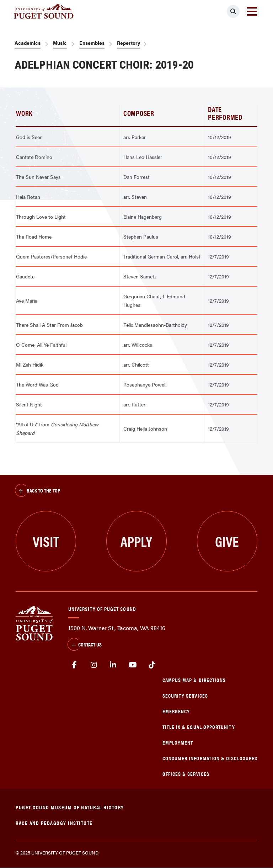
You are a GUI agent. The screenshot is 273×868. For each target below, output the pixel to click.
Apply (136, 541)
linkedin (113, 665)
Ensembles (92, 43)
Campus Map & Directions (194, 680)
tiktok (152, 665)
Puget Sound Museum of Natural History (70, 807)
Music (60, 43)
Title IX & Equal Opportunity (199, 727)
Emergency (176, 711)
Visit (46, 541)
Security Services (185, 695)
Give (227, 541)
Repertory (129, 43)
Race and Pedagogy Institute (54, 823)
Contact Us (85, 645)
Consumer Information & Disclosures (210, 758)
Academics (28, 43)
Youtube (133, 665)
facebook (74, 665)
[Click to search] (233, 11)
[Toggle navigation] (252, 11)
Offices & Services (186, 774)
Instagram (94, 665)
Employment (178, 742)
